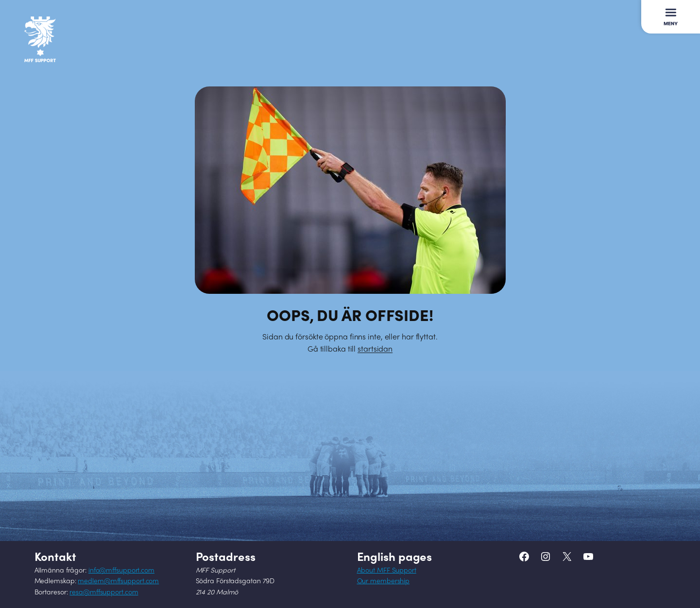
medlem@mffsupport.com (118, 582)
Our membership (384, 582)
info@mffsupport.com (121, 571)
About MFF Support (387, 571)
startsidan (375, 350)
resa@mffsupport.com (104, 593)
